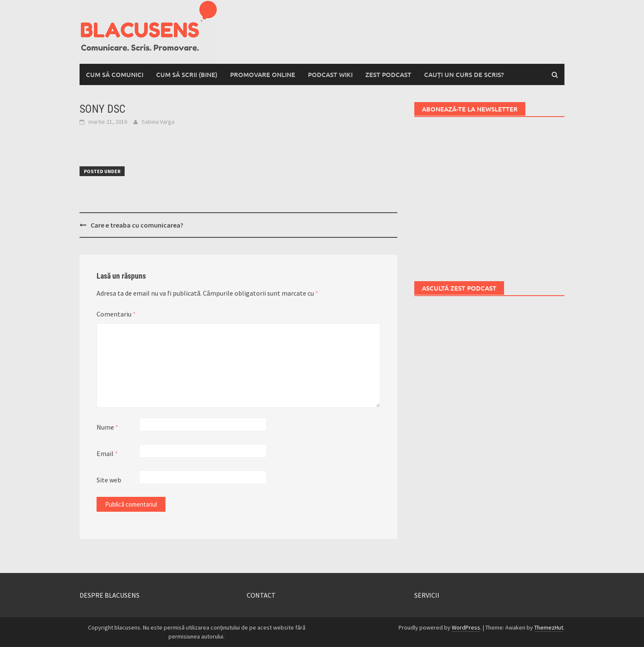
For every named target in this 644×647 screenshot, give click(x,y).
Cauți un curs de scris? (464, 74)
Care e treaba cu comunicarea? (137, 225)
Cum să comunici (115, 74)
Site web (109, 480)
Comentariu (116, 314)
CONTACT (261, 595)
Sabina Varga (158, 122)
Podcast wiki (330, 74)
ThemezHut (549, 627)
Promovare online (263, 74)
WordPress (466, 627)
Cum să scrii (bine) (187, 74)
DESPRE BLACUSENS (110, 595)
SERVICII (427, 595)
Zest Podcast (388, 74)
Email (107, 453)
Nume (107, 427)
